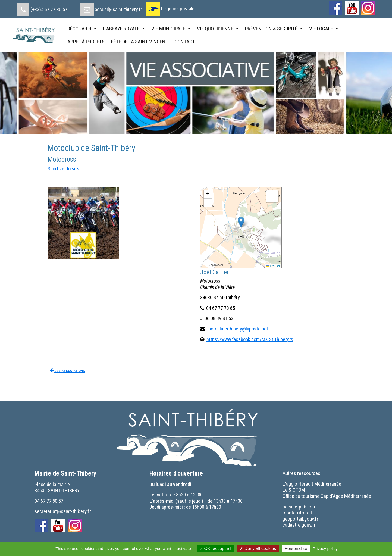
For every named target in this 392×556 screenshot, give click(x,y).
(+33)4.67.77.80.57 (49, 9)
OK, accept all (215, 549)
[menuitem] (42, 7)
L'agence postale (178, 9)
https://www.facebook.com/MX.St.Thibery (248, 339)
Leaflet (273, 266)
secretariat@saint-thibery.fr (63, 511)
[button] (241, 222)
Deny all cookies (258, 549)
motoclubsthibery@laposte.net (238, 329)
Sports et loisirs (63, 169)
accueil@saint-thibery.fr (118, 9)
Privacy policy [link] (325, 549)
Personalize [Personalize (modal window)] (296, 549)
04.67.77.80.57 (49, 501)
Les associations (68, 370)
